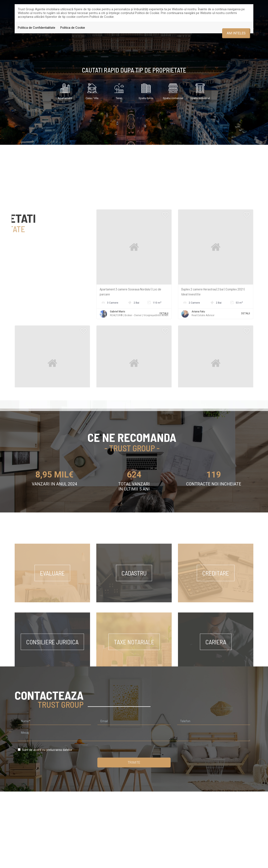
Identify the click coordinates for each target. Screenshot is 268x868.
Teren (119, 90)
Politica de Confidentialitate (37, 28)
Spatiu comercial (173, 90)
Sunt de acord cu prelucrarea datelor (45, 750)
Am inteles (236, 33)
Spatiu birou (146, 90)
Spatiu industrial (200, 90)
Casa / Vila (92, 90)
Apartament (65, 90)
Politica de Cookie (73, 28)
